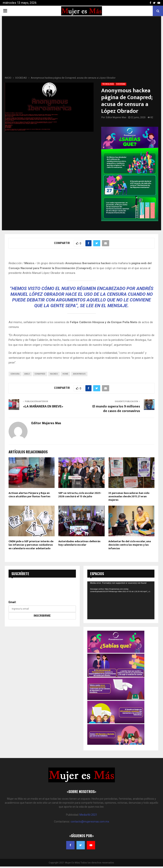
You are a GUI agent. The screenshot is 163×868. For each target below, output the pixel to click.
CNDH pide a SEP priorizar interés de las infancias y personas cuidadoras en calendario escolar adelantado (31, 545)
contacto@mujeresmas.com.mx (90, 822)
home (65, 374)
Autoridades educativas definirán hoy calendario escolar (79, 543)
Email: (12, 602)
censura (15, 374)
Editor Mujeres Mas (116, 117)
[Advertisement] (81, 47)
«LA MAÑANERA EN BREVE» (43, 407)
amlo (27, 374)
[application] (121, 600)
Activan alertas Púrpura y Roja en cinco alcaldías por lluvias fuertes (29, 495)
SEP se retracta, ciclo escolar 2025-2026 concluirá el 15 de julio (80, 495)
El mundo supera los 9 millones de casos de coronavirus (116, 409)
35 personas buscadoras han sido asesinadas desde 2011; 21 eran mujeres (129, 496)
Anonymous (79, 374)
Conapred (40, 374)
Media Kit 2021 (88, 815)
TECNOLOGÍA (108, 84)
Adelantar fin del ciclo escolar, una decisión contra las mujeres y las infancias (130, 545)
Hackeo (54, 374)
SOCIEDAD (121, 84)
